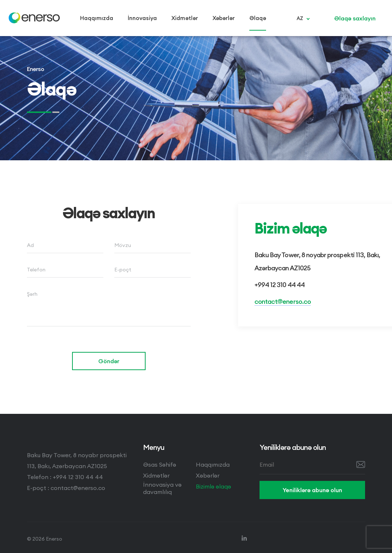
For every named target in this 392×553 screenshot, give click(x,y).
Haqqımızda (213, 464)
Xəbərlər (208, 475)
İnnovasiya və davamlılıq (162, 488)
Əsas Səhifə (160, 464)
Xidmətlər (156, 475)
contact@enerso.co (283, 301)
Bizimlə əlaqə (213, 486)
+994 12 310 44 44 (280, 285)
